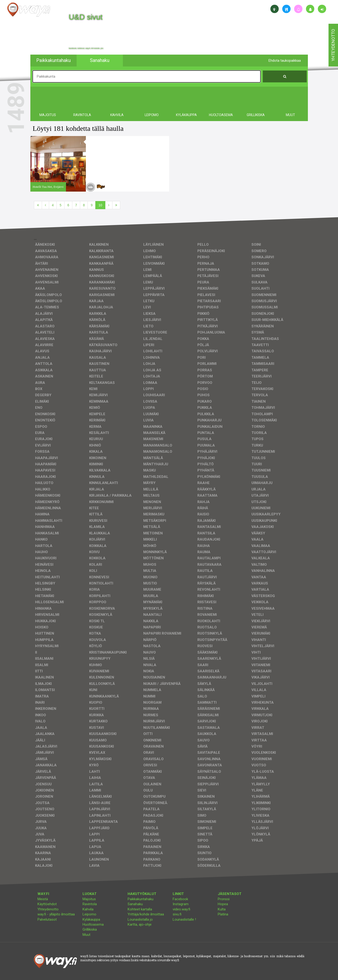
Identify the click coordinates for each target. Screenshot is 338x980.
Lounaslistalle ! (184, 919)
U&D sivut (86, 17)
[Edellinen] (45, 205)
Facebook (180, 899)
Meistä (43, 899)
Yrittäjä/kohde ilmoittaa (146, 914)
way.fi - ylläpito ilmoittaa (56, 914)
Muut (86, 935)
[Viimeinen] (116, 205)
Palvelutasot (47, 919)
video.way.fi (181, 909)
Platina (223, 914)
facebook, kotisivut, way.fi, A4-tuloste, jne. (86, 48)
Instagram (181, 904)
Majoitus (89, 899)
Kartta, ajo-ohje (140, 924)
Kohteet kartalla (140, 909)
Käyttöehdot (47, 904)
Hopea (223, 904)
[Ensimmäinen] (38, 205)
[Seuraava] (109, 205)
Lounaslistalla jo (140, 919)
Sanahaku (135, 904)
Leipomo (89, 914)
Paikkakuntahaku (141, 899)
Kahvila (88, 909)
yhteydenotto (333, 45)
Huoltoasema (93, 924)
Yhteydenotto (48, 909)
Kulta (222, 909)
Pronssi (224, 899)
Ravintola (90, 904)
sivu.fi (177, 914)
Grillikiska (90, 929)
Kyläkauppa (91, 919)
